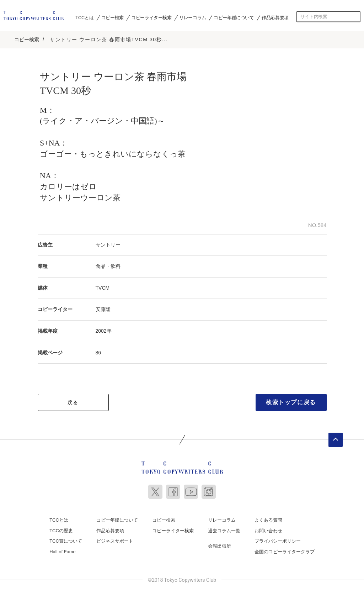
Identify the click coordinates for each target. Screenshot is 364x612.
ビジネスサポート (115, 541)
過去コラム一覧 (224, 531)
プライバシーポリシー (278, 541)
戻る (73, 402)
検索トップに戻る (291, 402)
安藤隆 (103, 309)
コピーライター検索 (151, 17)
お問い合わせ (268, 531)
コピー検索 (113, 17)
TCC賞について (66, 541)
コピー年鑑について (234, 17)
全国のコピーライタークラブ (285, 552)
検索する (355, 17)
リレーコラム (193, 17)
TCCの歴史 (61, 531)
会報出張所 (220, 546)
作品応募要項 (275, 17)
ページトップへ (336, 440)
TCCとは (84, 17)
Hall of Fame (63, 552)
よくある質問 (268, 520)
